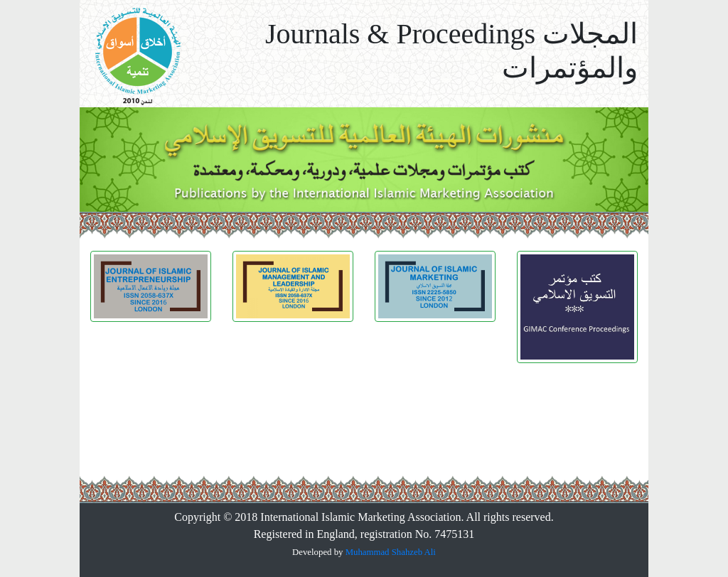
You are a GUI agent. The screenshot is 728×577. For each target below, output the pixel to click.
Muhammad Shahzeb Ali (391, 552)
